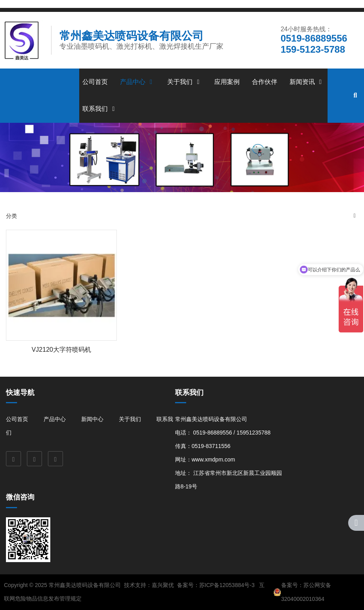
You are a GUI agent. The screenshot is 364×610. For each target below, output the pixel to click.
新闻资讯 (307, 82)
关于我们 (185, 82)
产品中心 (137, 82)
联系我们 (100, 109)
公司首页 (95, 82)
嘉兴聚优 (163, 585)
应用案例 (227, 82)
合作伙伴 (265, 82)
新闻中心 (92, 419)
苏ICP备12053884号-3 (227, 585)
